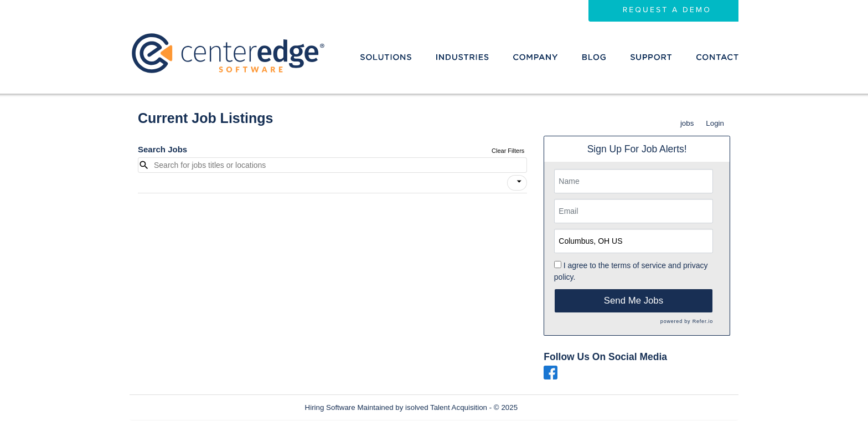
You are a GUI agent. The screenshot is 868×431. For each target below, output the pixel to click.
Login (715, 123)
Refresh (551, 407)
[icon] (519, 182)
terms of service (639, 265)
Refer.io (703, 321)
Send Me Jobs (634, 301)
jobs (687, 123)
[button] (517, 183)
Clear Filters (508, 151)
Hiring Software (330, 407)
